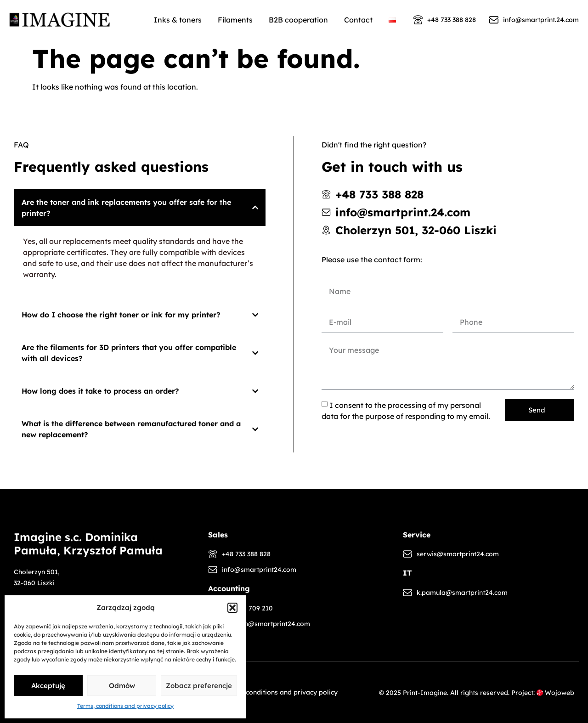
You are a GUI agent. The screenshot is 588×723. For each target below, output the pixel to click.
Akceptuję (48, 686)
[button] (232, 608)
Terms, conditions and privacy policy (125, 706)
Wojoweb (555, 693)
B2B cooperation (298, 20)
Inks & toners (178, 20)
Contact (358, 20)
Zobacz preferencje (199, 686)
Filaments (235, 20)
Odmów (122, 686)
